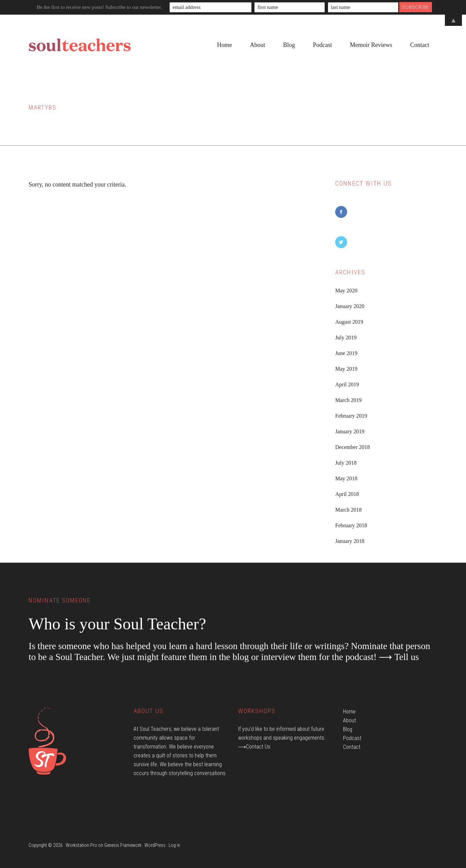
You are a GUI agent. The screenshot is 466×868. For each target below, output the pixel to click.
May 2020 (346, 291)
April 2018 (347, 494)
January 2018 (350, 541)
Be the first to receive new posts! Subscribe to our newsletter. (99, 7)
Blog (348, 729)
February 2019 (351, 416)
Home (349, 712)
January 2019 (350, 431)
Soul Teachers (80, 45)
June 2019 (346, 353)
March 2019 (348, 400)
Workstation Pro (81, 845)
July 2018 (346, 463)
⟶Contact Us (254, 747)
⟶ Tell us (399, 657)
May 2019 (346, 369)
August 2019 (349, 322)
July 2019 (346, 337)
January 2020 (350, 306)
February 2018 (351, 525)
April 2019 (347, 384)
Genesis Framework (123, 845)
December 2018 (353, 447)
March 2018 (348, 510)
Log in (174, 845)
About (349, 720)
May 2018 (346, 478)
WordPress (155, 845)
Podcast (352, 738)
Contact (352, 747)
